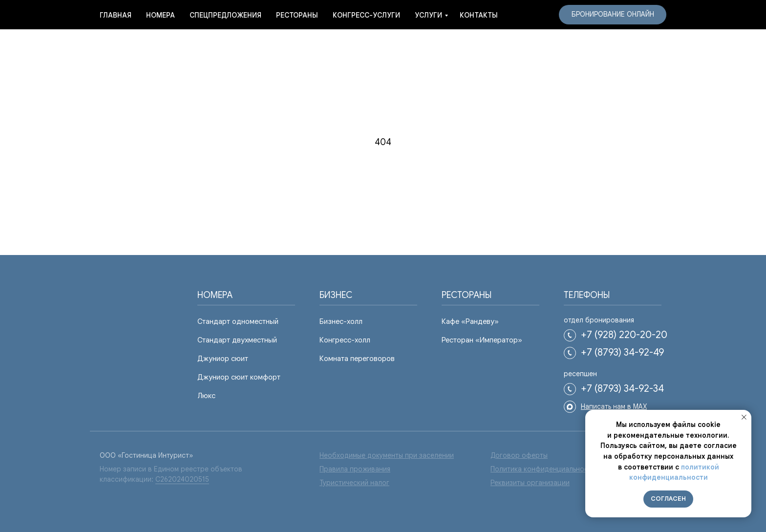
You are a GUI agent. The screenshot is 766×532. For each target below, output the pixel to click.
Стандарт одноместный (238, 321)
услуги (428, 15)
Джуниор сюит (223, 359)
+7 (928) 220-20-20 (624, 335)
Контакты (479, 15)
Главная (116, 15)
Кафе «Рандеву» (470, 321)
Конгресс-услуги (366, 15)
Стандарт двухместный (237, 340)
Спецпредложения (225, 15)
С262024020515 (182, 479)
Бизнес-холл (341, 321)
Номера (160, 15)
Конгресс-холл (345, 340)
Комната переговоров (357, 359)
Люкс (206, 396)
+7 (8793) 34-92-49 (622, 352)
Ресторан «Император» (482, 340)
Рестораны (297, 15)
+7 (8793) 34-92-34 (622, 389)
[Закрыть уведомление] (744, 417)
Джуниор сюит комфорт (239, 377)
